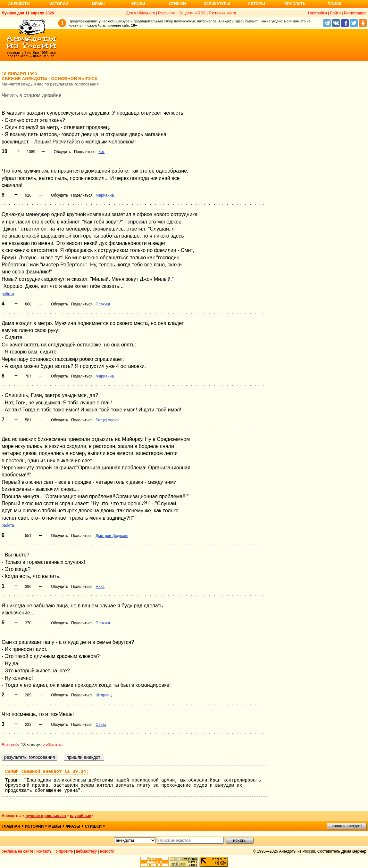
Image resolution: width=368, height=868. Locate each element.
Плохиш (103, 304)
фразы (73, 826)
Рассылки (167, 13)
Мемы (98, 4)
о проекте (64, 851)
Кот (101, 152)
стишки (93, 826)
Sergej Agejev (107, 420)
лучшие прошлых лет (46, 816)
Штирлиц (104, 695)
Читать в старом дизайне (32, 95)
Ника (100, 587)
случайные (80, 816)
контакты (45, 851)
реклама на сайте (17, 851)
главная (11, 826)
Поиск (335, 4)
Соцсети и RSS (192, 13)
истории (34, 826)
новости (107, 851)
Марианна (105, 195)
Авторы (257, 4)
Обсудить (62, 152)
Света (101, 725)
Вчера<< (11, 745)
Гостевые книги (222, 13)
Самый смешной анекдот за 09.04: (47, 772)
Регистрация (355, 13)
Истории (59, 4)
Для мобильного (141, 13)
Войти (335, 13)
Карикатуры (217, 4)
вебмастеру (86, 851)
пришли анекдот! (347, 826)
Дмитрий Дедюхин (112, 536)
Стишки (177, 4)
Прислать (295, 4)
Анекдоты (19, 4)
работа (8, 294)
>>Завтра (53, 745)
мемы (55, 826)
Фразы (138, 4)
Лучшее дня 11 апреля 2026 (28, 13)
